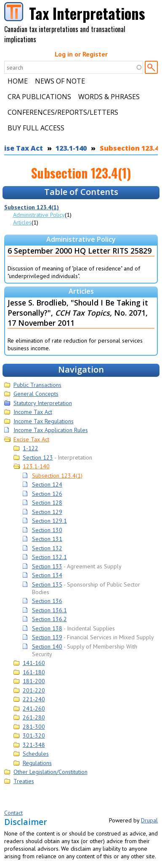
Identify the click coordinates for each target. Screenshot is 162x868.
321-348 (34, 745)
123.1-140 (71, 148)
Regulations (37, 763)
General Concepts (36, 394)
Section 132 (47, 548)
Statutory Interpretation (43, 403)
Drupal (149, 820)
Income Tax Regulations (44, 421)
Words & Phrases (109, 97)
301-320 (34, 736)
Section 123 (38, 457)
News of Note (60, 81)
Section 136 (47, 601)
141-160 (34, 663)
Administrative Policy (39, 215)
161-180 (34, 672)
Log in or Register (81, 54)
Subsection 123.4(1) (32, 207)
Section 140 (47, 646)
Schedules (36, 754)
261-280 (34, 717)
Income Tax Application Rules (51, 430)
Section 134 (47, 575)
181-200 (34, 681)
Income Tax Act (33, 412)
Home (18, 81)
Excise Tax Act (31, 439)
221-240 (34, 699)
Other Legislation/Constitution (50, 772)
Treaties (24, 781)
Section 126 (47, 494)
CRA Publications (39, 97)
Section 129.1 (49, 521)
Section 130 (47, 530)
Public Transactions (37, 385)
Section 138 (47, 628)
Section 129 (47, 512)
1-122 (31, 448)
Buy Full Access (36, 128)
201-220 (34, 690)
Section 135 (47, 584)
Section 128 (47, 503)
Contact (13, 813)
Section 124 (47, 484)
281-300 (34, 727)
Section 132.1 (49, 557)
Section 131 (47, 539)
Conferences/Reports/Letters (63, 112)
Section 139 (47, 637)
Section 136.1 (49, 610)
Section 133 (47, 566)
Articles (22, 222)
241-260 (34, 708)
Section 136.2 (49, 619)
